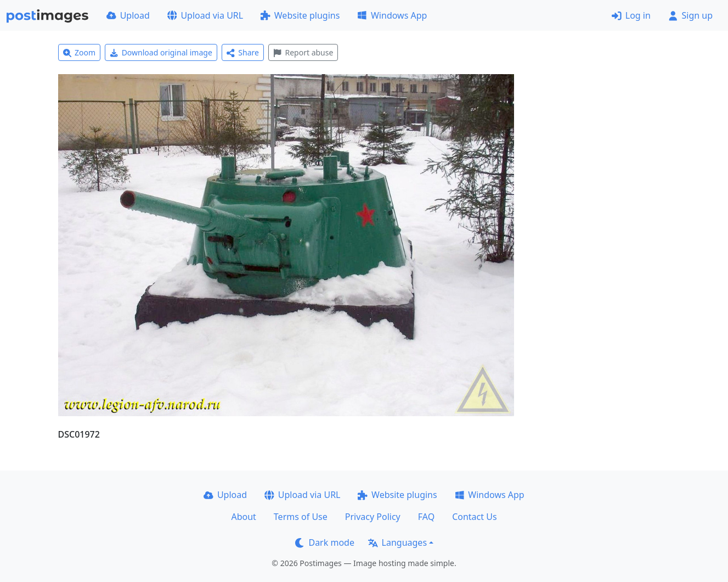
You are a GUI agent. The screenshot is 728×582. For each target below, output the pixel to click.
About (243, 517)
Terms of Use (301, 517)
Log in (631, 15)
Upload (128, 15)
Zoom (80, 52)
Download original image (161, 52)
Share (243, 52)
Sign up (690, 15)
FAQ (426, 517)
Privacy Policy (373, 517)
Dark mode (325, 542)
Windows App (392, 15)
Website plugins (300, 15)
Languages (397, 542)
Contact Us (474, 517)
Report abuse (303, 52)
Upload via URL (205, 15)
